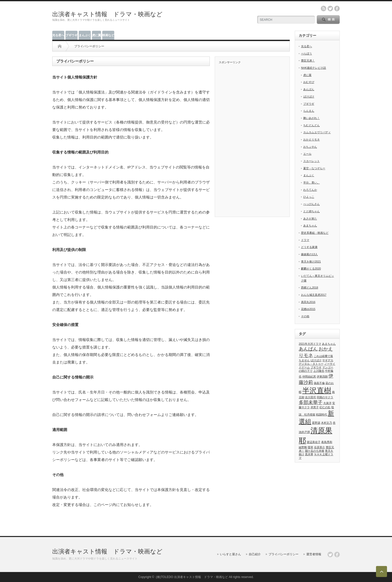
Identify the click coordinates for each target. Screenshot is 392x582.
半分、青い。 (311, 182)
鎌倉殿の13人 (309, 254)
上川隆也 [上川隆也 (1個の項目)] (319, 371)
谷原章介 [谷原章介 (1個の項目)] (319, 447)
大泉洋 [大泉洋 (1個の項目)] (327, 403)
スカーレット (311, 161)
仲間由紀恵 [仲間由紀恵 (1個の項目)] (309, 376)
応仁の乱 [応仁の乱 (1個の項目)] (325, 407)
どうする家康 (309, 247)
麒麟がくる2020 (311, 268)
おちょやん (310, 147)
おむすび (309, 82)
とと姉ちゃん (311, 211)
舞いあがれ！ (311, 118)
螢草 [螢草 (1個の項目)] (310, 447)
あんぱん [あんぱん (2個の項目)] (308, 349)
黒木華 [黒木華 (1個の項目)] (309, 454)
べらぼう (306, 53)
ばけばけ (309, 96)
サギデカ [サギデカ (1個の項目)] (328, 360)
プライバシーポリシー (283, 554)
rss (323, 8)
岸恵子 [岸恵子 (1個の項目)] (315, 407)
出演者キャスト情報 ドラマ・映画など (107, 14)
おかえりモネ (311, 139)
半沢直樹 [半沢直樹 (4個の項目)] (317, 390)
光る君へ (58, 35)
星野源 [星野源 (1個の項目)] (316, 423)
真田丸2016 (308, 302)
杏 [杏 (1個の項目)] (334, 423)
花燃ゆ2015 (308, 309)
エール (307, 154)
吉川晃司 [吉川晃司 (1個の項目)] (310, 397)
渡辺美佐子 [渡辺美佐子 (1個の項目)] (314, 442)
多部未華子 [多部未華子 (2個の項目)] (311, 402)
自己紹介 (255, 554)
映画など (108, 35)
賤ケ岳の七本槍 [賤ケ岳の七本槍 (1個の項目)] (315, 451)
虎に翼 (96, 35)
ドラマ (305, 240)
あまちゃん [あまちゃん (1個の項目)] (329, 344)
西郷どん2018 (309, 287)
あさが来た (310, 218)
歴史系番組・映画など (315, 233)
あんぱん (309, 89)
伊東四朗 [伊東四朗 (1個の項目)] (322, 376)
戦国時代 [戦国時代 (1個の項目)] (321, 414)
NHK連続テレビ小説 (313, 68)
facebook (337, 8)
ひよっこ (309, 197)
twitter (330, 8)
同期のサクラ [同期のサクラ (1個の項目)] (325, 397)
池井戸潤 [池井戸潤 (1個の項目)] (304, 432)
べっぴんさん (311, 204)
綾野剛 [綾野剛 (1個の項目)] (303, 447)
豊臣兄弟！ (308, 60)
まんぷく (85, 35)
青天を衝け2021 (311, 261)
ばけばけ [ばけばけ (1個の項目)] (316, 360)
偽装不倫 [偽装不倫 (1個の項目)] (319, 383)
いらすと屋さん (230, 554)
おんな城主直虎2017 (314, 295)
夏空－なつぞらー (314, 168)
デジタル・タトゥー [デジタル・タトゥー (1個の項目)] (311, 364)
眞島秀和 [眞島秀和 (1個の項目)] (327, 442)
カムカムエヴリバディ (317, 132)
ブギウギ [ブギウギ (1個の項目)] (316, 367)
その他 (305, 316)
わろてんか (310, 190)
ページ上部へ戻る (381, 571)
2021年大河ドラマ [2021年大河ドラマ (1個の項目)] (310, 344)
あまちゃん (310, 225)
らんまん (309, 111)
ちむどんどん (311, 125)
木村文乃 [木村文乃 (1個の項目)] (326, 423)
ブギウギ (71, 35)
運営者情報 (314, 554)
